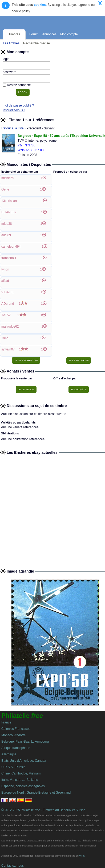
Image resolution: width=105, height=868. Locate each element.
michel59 (8, 178)
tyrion (5, 269)
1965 (5, 338)
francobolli (9, 258)
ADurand (8, 304)
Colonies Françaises (16, 729)
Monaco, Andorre (13, 735)
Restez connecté (19, 85)
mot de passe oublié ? (18, 105)
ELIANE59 (9, 212)
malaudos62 (10, 327)
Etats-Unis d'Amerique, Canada (24, 761)
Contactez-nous (13, 866)
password (9, 72)
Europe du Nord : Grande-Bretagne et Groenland (36, 793)
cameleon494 (11, 247)
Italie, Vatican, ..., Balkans (20, 780)
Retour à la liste (12, 128)
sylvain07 (8, 349)
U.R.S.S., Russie (13, 767)
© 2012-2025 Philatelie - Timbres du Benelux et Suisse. (44, 810)
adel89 (6, 235)
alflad (5, 281)
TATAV (6, 315)
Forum (34, 34)
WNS (82, 856)
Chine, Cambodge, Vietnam (21, 773)
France (6, 722)
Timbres (14, 34)
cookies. (40, 5)
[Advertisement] (53, 510)
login (6, 59)
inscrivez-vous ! (14, 110)
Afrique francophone (16, 748)
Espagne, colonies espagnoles (23, 786)
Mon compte (69, 34)
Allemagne (9, 754)
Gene (5, 189)
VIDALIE (7, 292)
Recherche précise (37, 43)
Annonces (49, 34)
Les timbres (11, 43)
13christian (9, 201)
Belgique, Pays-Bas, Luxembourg (25, 742)
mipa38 (7, 224)
